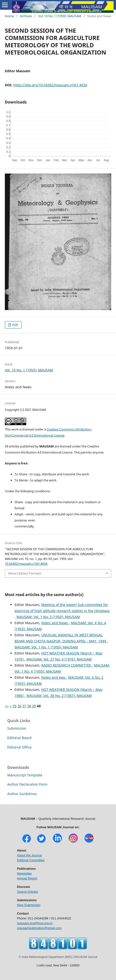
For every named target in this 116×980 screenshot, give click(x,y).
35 (15, 706)
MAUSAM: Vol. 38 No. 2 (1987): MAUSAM (59, 696)
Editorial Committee (31, 860)
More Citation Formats (25, 573)
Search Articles (28, 892)
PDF (15, 325)
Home (9, 16)
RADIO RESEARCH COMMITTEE (67, 665)
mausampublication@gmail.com (39, 928)
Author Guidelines (22, 794)
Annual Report (27, 878)
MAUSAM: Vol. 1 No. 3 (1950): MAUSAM (48, 617)
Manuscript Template (25, 775)
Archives (26, 16)
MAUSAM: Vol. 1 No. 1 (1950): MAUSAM (46, 647)
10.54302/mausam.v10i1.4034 (26, 564)
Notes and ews (54, 677)
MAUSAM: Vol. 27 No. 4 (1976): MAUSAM (59, 659)
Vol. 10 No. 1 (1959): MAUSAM (60, 16)
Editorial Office (19, 747)
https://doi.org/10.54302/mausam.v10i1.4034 (50, 85)
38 (29, 706)
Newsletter (24, 873)
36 (19, 706)
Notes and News (55, 623)
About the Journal (29, 855)
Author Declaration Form (27, 784)
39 (34, 706)
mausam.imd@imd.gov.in (35, 923)
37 (24, 706)
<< (7, 706)
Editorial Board (19, 738)
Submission (17, 728)
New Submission (29, 905)
